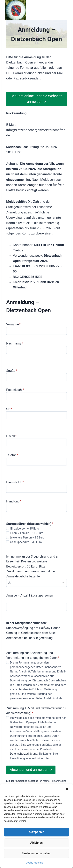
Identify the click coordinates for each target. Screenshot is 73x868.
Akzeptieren (36, 832)
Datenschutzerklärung (24, 754)
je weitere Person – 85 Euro (27, 538)
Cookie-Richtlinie (35, 863)
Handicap (14, 501)
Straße (12, 371)
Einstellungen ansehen (36, 853)
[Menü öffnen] (65, 10)
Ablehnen (36, 843)
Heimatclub (15, 482)
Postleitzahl (15, 390)
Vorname (13, 324)
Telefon (12, 455)
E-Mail (11, 436)
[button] (67, 789)
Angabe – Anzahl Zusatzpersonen (30, 595)
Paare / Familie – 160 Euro (27, 533)
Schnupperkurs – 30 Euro (26, 542)
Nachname (15, 343)
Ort (9, 409)
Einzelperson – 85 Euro (25, 529)
